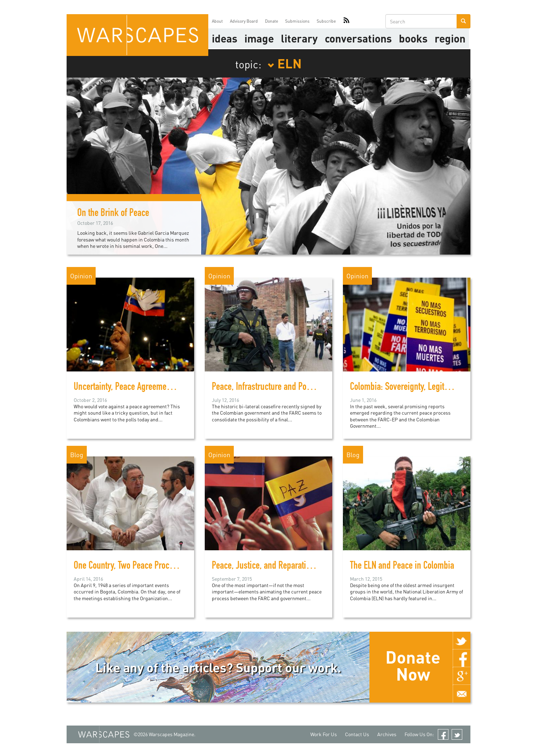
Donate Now (413, 665)
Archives (387, 734)
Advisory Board (244, 21)
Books (413, 38)
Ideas (225, 38)
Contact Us (357, 734)
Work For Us (324, 734)
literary (299, 38)
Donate (272, 21)
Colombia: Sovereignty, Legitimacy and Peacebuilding (439, 388)
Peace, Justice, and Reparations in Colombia (286, 567)
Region (450, 38)
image (259, 38)
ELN (285, 63)
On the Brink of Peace (113, 214)
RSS (346, 21)
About (217, 21)
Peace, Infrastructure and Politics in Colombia (288, 388)
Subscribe (326, 21)
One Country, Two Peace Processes (131, 567)
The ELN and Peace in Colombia (402, 567)
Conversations (358, 38)
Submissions (297, 21)
